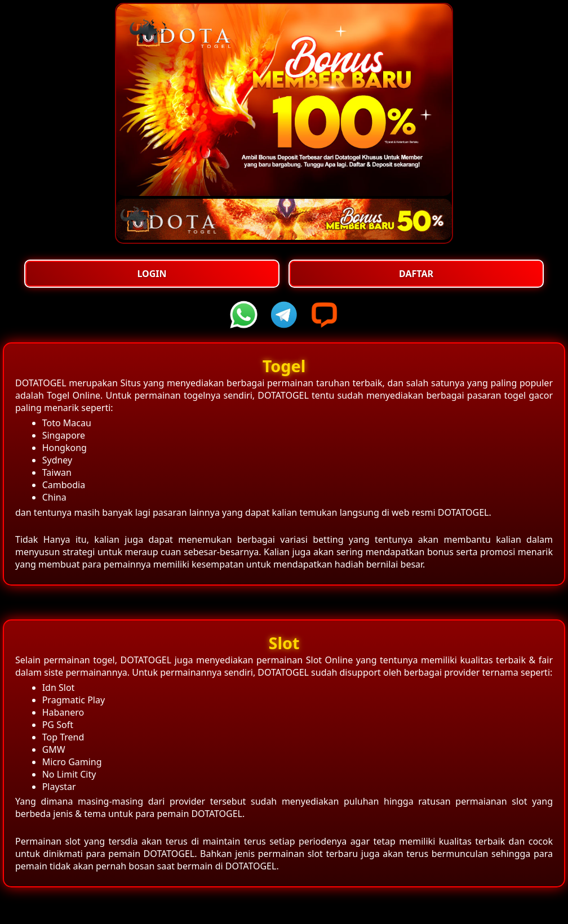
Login (152, 274)
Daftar (416, 274)
